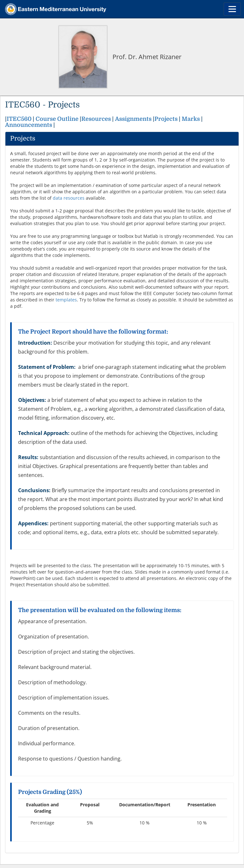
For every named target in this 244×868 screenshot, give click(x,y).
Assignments (133, 119)
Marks (191, 119)
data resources (69, 198)
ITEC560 (19, 119)
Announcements (29, 125)
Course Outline (57, 119)
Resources (96, 119)
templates (66, 300)
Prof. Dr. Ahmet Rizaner (147, 57)
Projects (167, 119)
